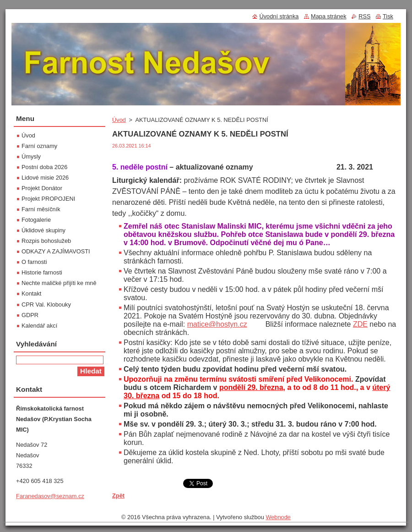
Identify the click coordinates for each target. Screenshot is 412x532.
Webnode (278, 517)
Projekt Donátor (42, 188)
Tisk (388, 16)
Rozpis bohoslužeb (46, 241)
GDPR (30, 315)
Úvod (119, 120)
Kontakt (31, 293)
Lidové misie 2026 (45, 178)
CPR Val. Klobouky (46, 304)
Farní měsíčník (41, 209)
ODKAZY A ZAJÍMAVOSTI (56, 251)
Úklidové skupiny (43, 230)
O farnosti (34, 262)
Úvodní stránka (279, 16)
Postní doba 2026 (44, 167)
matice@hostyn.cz (217, 324)
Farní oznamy (39, 146)
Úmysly (31, 156)
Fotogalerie (36, 220)
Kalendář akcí (39, 326)
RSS (364, 16)
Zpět (118, 496)
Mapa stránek (329, 16)
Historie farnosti (42, 272)
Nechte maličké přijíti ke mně (59, 283)
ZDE (360, 324)
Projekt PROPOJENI (48, 199)
